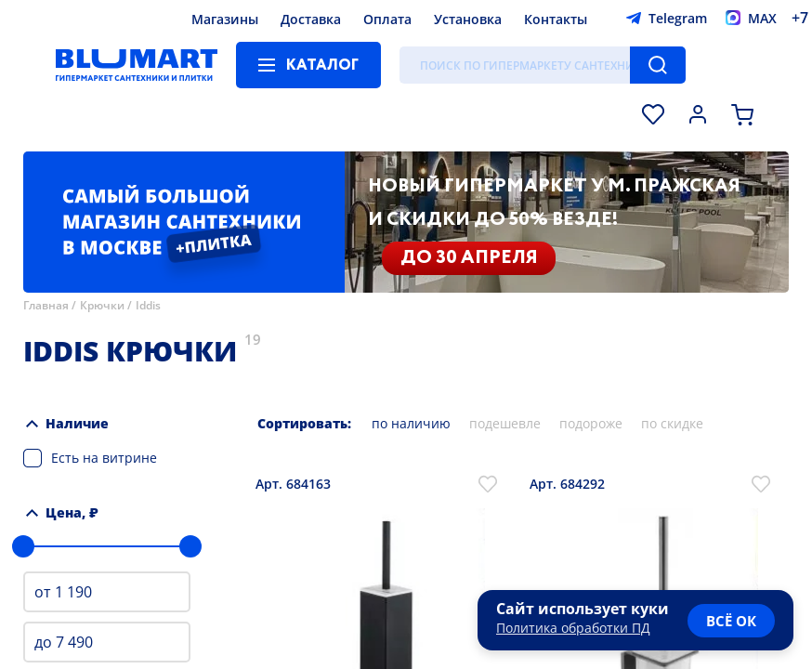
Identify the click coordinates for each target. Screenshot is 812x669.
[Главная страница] (137, 65)
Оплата (387, 19)
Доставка (311, 19)
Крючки (102, 305)
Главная (46, 305)
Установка (468, 19)
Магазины (225, 19)
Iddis (148, 305)
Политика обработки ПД (573, 628)
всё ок (731, 621)
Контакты (556, 19)
